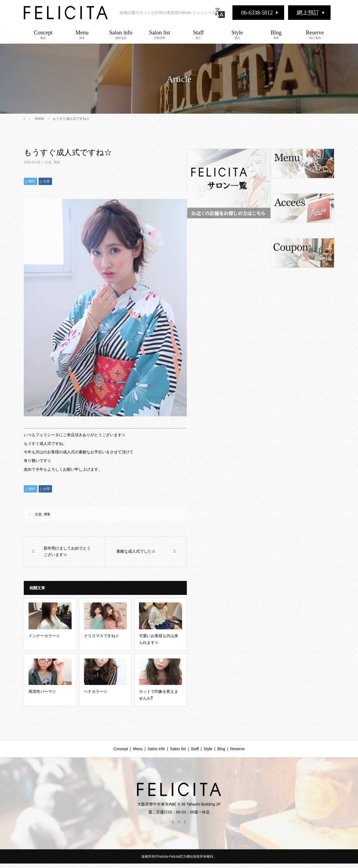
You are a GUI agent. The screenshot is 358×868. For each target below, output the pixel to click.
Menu (82, 34)
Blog (276, 34)
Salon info (121, 34)
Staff (198, 34)
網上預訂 (308, 13)
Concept (43, 34)
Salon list (160, 34)
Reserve (315, 34)
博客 (57, 162)
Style (237, 34)
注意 (48, 162)
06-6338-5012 (257, 13)
